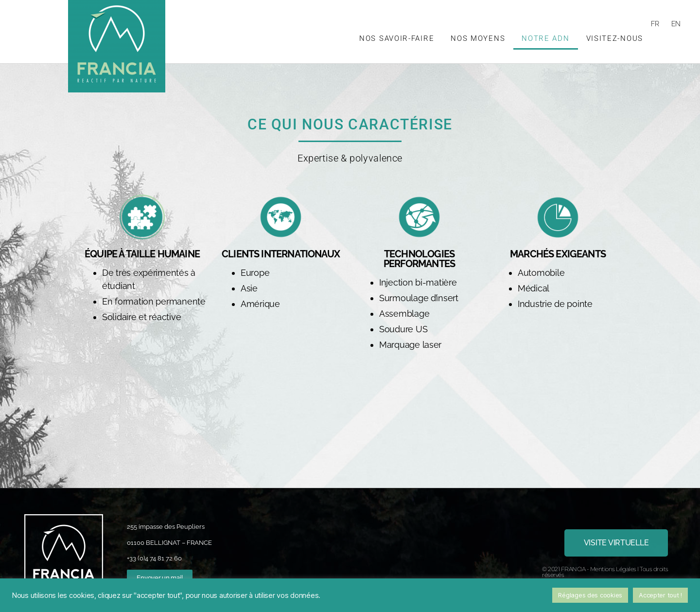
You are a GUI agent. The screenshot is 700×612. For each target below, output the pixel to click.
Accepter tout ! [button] (660, 595)
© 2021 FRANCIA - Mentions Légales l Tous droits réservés (605, 572)
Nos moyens (478, 38)
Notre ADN (545, 38)
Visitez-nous (615, 38)
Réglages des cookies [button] (590, 595)
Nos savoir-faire (397, 38)
